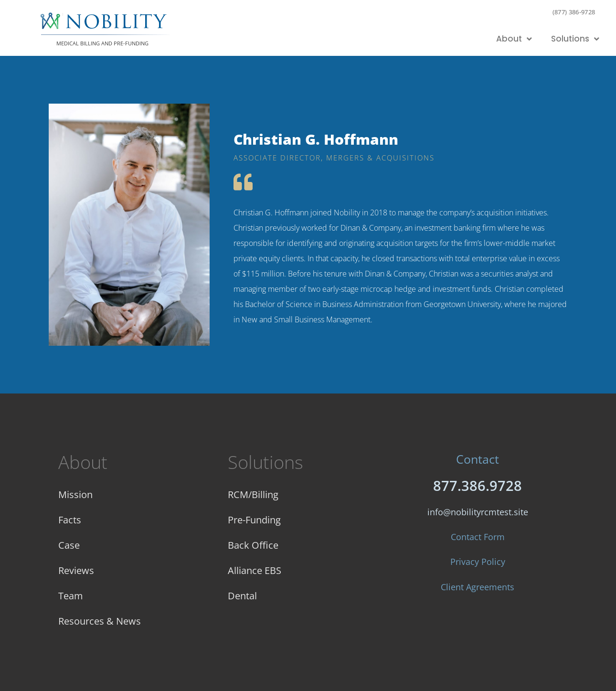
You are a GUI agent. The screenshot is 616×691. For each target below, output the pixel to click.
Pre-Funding (254, 520)
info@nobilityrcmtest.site (478, 512)
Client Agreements (478, 587)
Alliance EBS (255, 570)
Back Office (253, 545)
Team (71, 596)
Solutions (575, 39)
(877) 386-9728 (574, 12)
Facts (70, 520)
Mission (75, 494)
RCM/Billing (253, 494)
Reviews (76, 570)
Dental (242, 596)
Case (69, 545)
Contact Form (478, 537)
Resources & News (100, 621)
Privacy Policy (478, 562)
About (514, 39)
